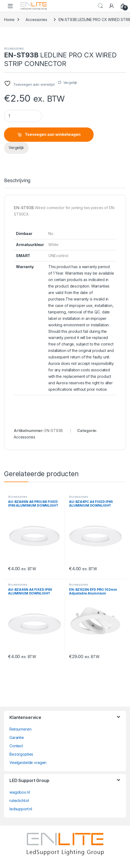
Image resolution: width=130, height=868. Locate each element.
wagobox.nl (20, 792)
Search (100, 6)
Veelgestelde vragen (28, 762)
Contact (16, 746)
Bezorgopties (21, 754)
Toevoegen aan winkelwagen (53, 134)
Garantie (17, 737)
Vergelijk (70, 82)
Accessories (36, 20)
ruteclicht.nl (19, 800)
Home (9, 20)
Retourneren (20, 729)
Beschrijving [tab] (17, 181)
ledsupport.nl (21, 809)
